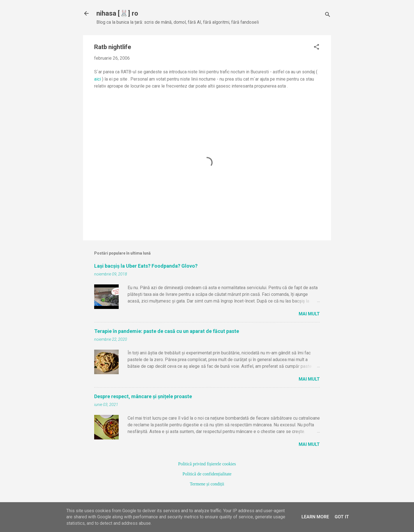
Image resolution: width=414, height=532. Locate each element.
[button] (316, 47)
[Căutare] (328, 15)
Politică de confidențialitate (207, 474)
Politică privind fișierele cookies (207, 464)
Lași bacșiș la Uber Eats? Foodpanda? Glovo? (146, 266)
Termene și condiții (207, 484)
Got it (342, 517)
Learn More (315, 517)
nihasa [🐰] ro (117, 13)
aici (98, 79)
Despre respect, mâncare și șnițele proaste (143, 396)
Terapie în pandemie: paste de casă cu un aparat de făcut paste (167, 331)
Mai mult (309, 314)
